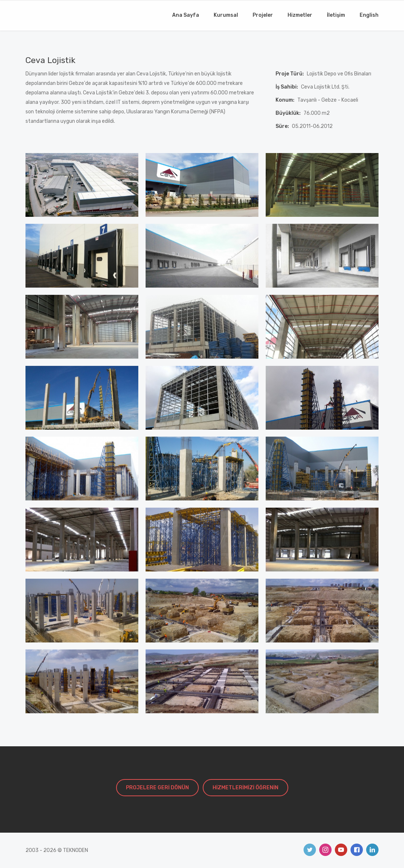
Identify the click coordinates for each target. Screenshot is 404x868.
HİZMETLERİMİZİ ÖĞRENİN (245, 788)
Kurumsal (226, 15)
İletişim (336, 15)
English (369, 15)
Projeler (263, 15)
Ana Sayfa (186, 15)
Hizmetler (300, 15)
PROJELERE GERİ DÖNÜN (157, 788)
